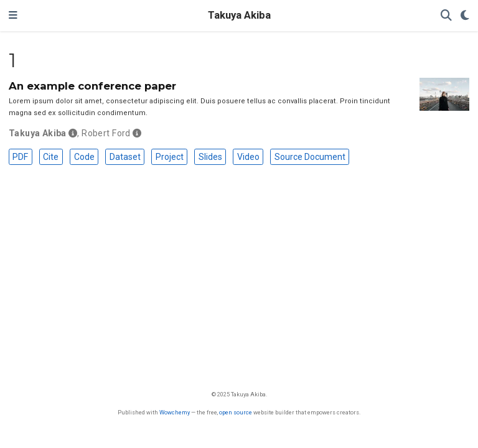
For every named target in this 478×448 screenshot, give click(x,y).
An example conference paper (92, 86)
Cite (51, 157)
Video (248, 157)
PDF (20, 157)
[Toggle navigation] (13, 16)
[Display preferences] (465, 16)
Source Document (310, 157)
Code (84, 157)
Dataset (125, 157)
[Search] (446, 16)
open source (236, 412)
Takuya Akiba (239, 15)
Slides (210, 157)
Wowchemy (175, 412)
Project (170, 157)
